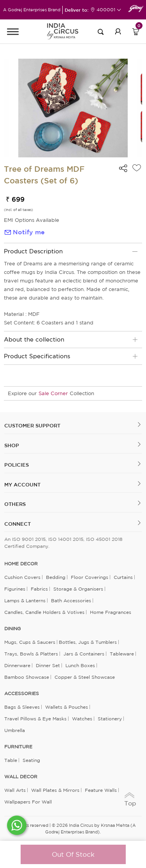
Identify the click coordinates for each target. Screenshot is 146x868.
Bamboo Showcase (27, 677)
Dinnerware (17, 665)
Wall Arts (15, 790)
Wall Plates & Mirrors (55, 790)
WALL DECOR (21, 777)
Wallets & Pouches (67, 707)
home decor (21, 564)
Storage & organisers (78, 589)
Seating (31, 760)
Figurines (15, 589)
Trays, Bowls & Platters (31, 654)
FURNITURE (18, 747)
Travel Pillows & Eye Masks (35, 719)
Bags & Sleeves (22, 707)
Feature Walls (101, 790)
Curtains (123, 577)
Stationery (110, 719)
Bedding (56, 577)
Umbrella (15, 730)
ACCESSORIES (22, 694)
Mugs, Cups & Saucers (30, 642)
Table (11, 760)
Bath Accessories (71, 600)
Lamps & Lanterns (25, 600)
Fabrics (39, 589)
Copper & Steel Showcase (85, 677)
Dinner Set (48, 665)
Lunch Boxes (80, 665)
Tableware (122, 654)
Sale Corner (53, 393)
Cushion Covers (22, 577)
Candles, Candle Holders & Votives (44, 612)
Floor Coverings (90, 577)
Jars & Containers (84, 654)
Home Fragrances (111, 612)
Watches (82, 719)
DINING (12, 629)
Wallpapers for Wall (28, 802)
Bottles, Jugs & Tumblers (88, 642)
